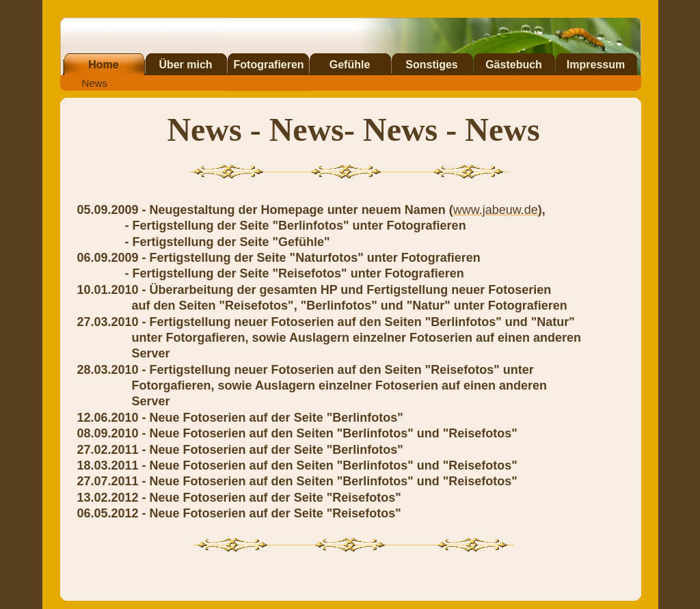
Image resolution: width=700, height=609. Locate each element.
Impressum (596, 65)
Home (103, 65)
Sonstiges (431, 65)
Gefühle (350, 65)
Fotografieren (269, 65)
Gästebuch (514, 65)
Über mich (185, 65)
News (95, 83)
